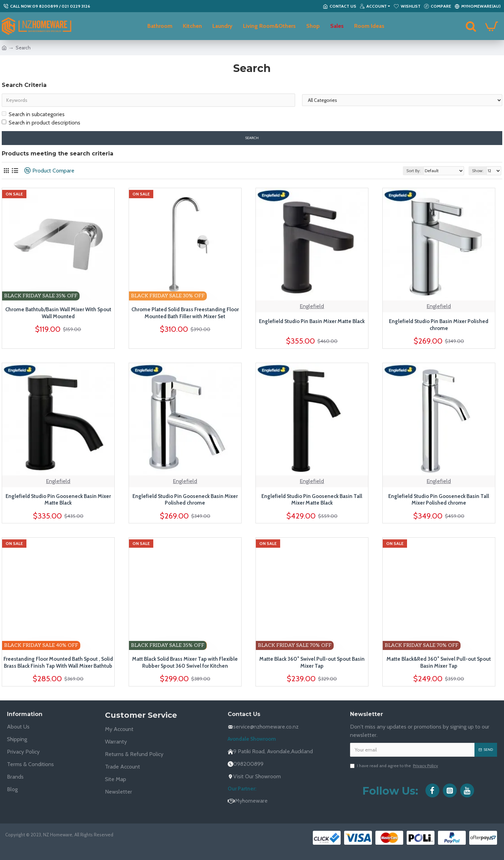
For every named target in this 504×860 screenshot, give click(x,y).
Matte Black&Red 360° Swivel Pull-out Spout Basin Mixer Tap (439, 662)
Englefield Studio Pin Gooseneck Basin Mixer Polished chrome (185, 500)
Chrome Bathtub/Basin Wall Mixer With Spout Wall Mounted (58, 313)
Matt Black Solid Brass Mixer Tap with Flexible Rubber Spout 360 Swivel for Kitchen (185, 662)
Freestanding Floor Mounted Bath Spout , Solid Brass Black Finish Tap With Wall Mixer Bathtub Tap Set (58, 663)
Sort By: (413, 171)
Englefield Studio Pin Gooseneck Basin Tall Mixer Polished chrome (439, 500)
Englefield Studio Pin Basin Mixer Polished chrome (439, 325)
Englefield (312, 306)
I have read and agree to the (395, 766)
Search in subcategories (33, 114)
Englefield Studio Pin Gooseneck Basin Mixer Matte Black (58, 500)
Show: (478, 171)
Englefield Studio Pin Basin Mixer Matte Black (312, 321)
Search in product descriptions (41, 123)
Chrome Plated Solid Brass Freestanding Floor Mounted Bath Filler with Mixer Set (185, 313)
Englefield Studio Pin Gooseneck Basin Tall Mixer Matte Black (312, 500)
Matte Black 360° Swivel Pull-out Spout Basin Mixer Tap (312, 662)
